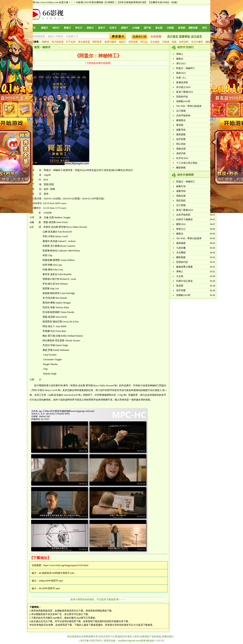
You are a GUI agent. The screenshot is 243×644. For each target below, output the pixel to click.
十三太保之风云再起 (187, 163)
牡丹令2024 (182, 158)
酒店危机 (181, 201)
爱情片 (67, 28)
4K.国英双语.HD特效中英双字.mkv (57, 573)
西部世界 (97, 42)
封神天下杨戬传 (184, 219)
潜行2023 (181, 63)
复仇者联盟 (84, 42)
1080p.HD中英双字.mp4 (51, 581)
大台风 (180, 276)
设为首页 (196, 37)
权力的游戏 (58, 42)
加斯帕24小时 (183, 101)
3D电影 (136, 28)
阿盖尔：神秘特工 (186, 68)
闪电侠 (166, 42)
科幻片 (79, 28)
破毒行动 (181, 186)
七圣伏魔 (181, 248)
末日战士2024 (183, 87)
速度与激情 (110, 42)
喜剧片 (45, 28)
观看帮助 (184, 37)
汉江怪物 (181, 111)
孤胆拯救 (181, 134)
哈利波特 (184, 42)
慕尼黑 (180, 125)
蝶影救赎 (181, 168)
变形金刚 (133, 42)
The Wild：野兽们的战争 (189, 106)
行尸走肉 (71, 42)
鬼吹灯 (122, 42)
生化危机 (155, 42)
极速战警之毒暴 (184, 267)
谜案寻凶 (181, 130)
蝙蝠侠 (209, 42)
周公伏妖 (181, 144)
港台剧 (159, 28)
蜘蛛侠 (46, 42)
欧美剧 (182, 28)
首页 (33, 28)
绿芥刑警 (181, 139)
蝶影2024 (181, 224)
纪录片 (113, 28)
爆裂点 (180, 59)
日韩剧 (170, 28)
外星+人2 (181, 78)
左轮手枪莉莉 (183, 116)
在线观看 (156, 37)
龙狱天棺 (181, 153)
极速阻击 (181, 120)
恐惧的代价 (182, 97)
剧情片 (125, 28)
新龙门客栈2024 (184, 92)
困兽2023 (181, 73)
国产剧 (147, 28)
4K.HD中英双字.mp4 (49, 588)
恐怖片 (90, 28)
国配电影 (193, 28)
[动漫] (174, 2)
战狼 (174, 42)
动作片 (56, 28)
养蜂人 (180, 54)
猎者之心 (181, 229)
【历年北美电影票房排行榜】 (132, 2)
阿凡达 (144, 42)
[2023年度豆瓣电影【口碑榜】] (100, 2)
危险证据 (181, 149)
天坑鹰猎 (181, 253)
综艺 (205, 28)
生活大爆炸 (197, 42)
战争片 (102, 28)
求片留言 (173, 37)
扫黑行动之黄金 (184, 281)
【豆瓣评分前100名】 (159, 2)
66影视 (80, 2)
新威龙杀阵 (182, 82)
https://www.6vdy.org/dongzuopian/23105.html (66, 565)
